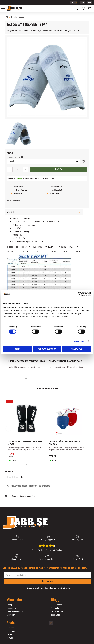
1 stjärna (8, 477)
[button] (4, 9)
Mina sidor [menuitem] (14, 600)
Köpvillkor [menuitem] (11, 615)
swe (82, 3)
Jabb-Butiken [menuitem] (56, 605)
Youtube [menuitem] (10, 638)
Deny (17, 349)
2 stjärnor (10, 477)
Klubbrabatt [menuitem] (56, 608)
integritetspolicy (65, 588)
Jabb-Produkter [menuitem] (57, 611)
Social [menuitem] (11, 623)
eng (89, 3)
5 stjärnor (17, 477)
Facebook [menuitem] (10, 628)
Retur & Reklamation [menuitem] (15, 611)
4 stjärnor (15, 477)
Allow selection (47, 349)
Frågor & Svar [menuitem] (12, 608)
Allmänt (10, 212)
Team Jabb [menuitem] (55, 615)
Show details (80, 341)
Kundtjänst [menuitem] (11, 605)
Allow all (77, 349)
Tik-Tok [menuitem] (9, 635)
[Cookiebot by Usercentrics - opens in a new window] (80, 294)
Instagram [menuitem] (11, 631)
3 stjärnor (12, 477)
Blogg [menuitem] (55, 600)
